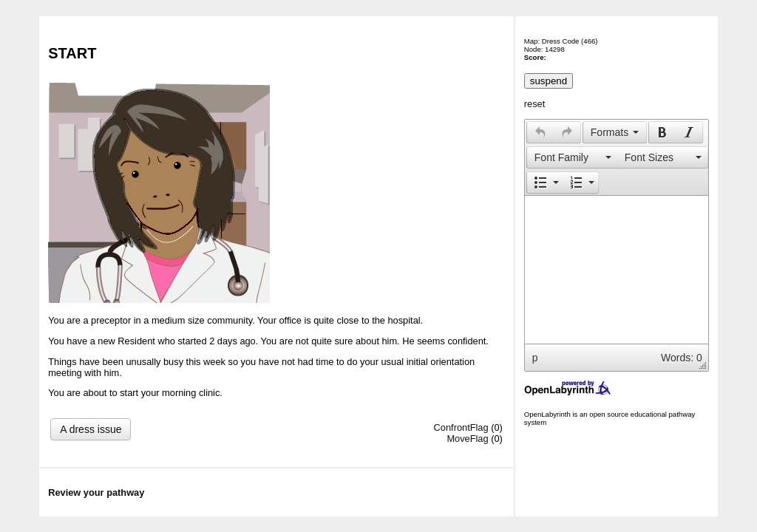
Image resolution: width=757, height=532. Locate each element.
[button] (540, 132)
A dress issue (91, 429)
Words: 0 (682, 358)
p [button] (535, 358)
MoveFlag (467, 439)
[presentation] (540, 132)
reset (534, 104)
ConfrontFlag (461, 427)
